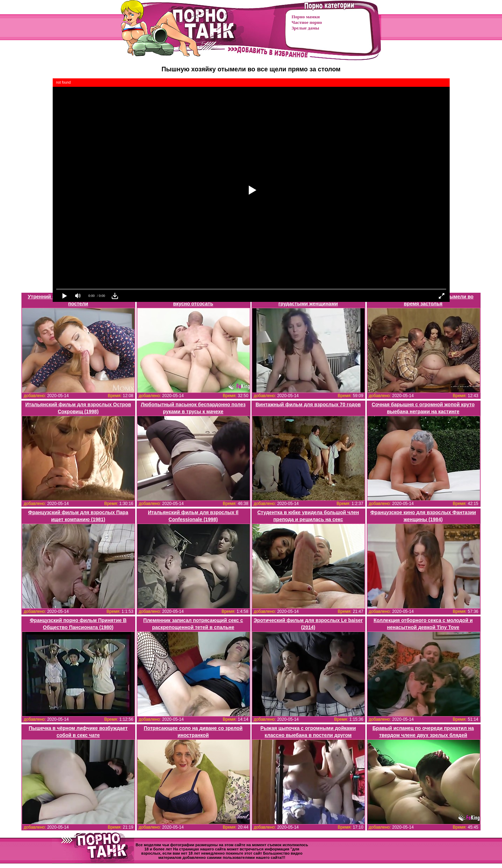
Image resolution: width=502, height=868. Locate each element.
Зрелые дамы (305, 28)
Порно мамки (306, 17)
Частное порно (307, 22)
